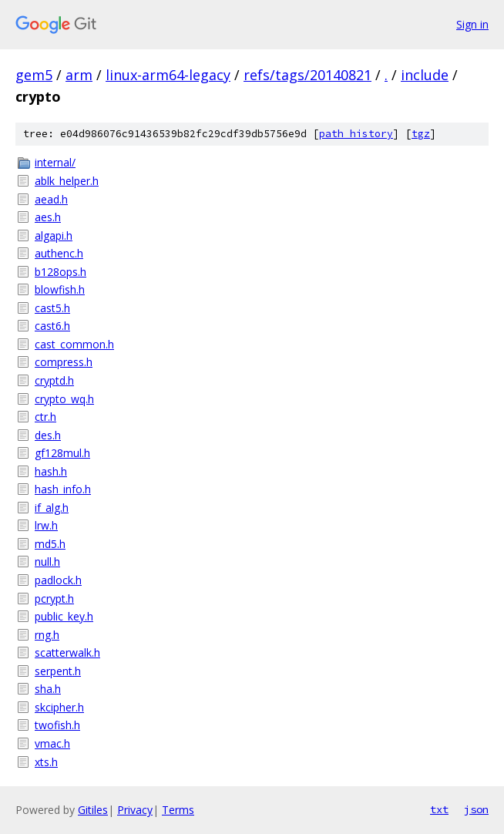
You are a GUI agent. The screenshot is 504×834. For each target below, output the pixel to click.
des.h (48, 435)
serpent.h (58, 671)
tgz (421, 134)
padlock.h (58, 580)
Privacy (135, 810)
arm (79, 75)
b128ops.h (60, 272)
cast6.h (52, 326)
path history (356, 134)
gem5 (34, 75)
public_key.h (64, 616)
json (476, 809)
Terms (178, 810)
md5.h (50, 544)
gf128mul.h (62, 453)
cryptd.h (54, 380)
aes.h (48, 217)
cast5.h (52, 308)
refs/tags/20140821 (307, 75)
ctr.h (45, 417)
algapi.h (54, 235)
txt (439, 809)
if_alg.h (52, 508)
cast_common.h (74, 344)
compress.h (64, 362)
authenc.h (59, 253)
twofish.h (57, 725)
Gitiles (93, 810)
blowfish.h (60, 289)
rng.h (47, 635)
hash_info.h (63, 489)
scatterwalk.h (67, 652)
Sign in (472, 24)
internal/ (55, 162)
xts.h (46, 762)
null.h (47, 562)
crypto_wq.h (64, 399)
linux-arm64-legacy (168, 75)
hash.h (51, 471)
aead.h (51, 199)
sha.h (48, 689)
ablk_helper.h (67, 181)
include (425, 75)
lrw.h (46, 525)
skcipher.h (59, 707)
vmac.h (52, 743)
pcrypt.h (54, 599)
